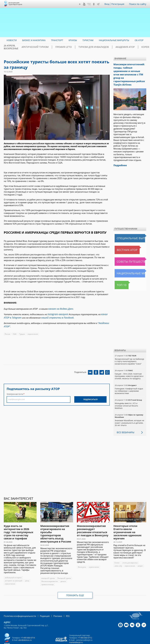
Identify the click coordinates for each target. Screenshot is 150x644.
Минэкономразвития (49, 572)
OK (96, 4)
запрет (140, 556)
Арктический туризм (34, 47)
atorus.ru (129, 642)
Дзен (82, 4)
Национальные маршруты (128, 266)
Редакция (41, 607)
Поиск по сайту (139, 4)
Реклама (52, 607)
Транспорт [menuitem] (57, 40)
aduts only (118, 556)
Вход (109, 4)
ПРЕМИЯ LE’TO (58, 47)
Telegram (100, 4)
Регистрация (120, 4)
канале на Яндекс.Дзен (59, 308)
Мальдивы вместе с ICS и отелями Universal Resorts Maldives (130, 397)
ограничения (32, 331)
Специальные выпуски (127, 231)
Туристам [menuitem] (88, 40)
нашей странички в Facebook (53, 316)
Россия (7, 331)
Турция (22, 331)
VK (91, 4)
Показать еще (75, 586)
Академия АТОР (109, 47)
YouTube (86, 4)
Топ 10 (119, 278)
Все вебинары (125, 423)
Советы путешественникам (129, 255)
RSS (62, 607)
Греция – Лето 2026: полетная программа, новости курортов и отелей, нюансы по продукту (129, 369)
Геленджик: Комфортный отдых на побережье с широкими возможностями (129, 384)
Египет (117, 553)
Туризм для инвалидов (83, 47)
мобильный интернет (13, 568)
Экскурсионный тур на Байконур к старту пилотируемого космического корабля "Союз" (129, 354)
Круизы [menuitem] (73, 40)
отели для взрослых (130, 553)
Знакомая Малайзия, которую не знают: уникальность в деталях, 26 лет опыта (129, 413)
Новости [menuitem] (12, 40)
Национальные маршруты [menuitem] (114, 40)
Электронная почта (15, 391)
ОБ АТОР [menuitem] (139, 40)
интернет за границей (13, 571)
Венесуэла (82, 558)
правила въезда (47, 575)
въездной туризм (48, 569)
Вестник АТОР (122, 243)
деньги (63, 572)
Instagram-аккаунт (57, 313)
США (15, 331)
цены (26, 571)
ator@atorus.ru (25, 630)
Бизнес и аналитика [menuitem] (34, 40)
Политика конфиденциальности (18, 607)
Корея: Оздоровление (134, 47)
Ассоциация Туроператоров (15, 3)
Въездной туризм (64, 569)
